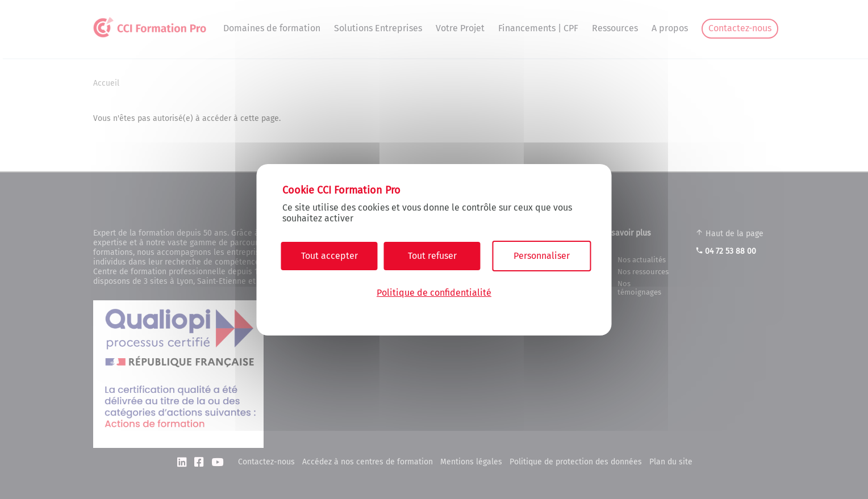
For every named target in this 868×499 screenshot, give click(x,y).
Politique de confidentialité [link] (434, 293)
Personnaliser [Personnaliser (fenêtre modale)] (542, 256)
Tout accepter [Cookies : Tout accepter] (329, 256)
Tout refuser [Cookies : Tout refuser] (432, 256)
